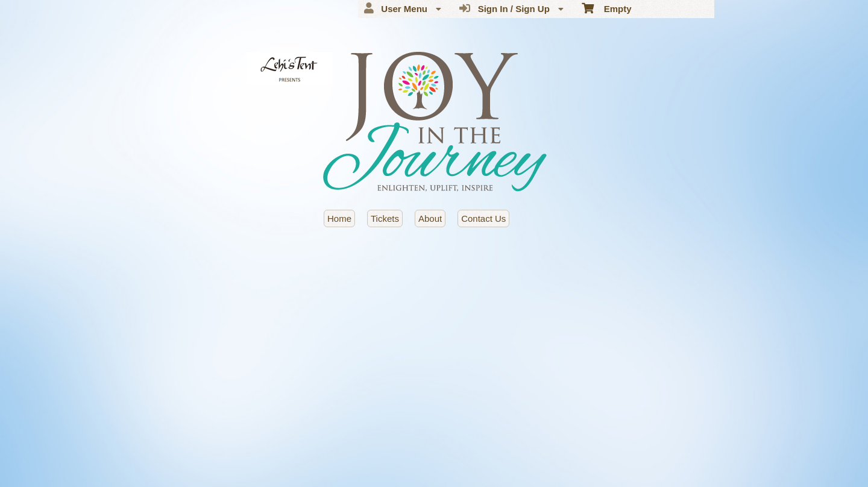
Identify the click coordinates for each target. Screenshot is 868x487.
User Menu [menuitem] (403, 8)
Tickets (385, 218)
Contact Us (483, 218)
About (430, 218)
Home (339, 218)
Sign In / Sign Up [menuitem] (511, 8)
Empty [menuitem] (607, 8)
